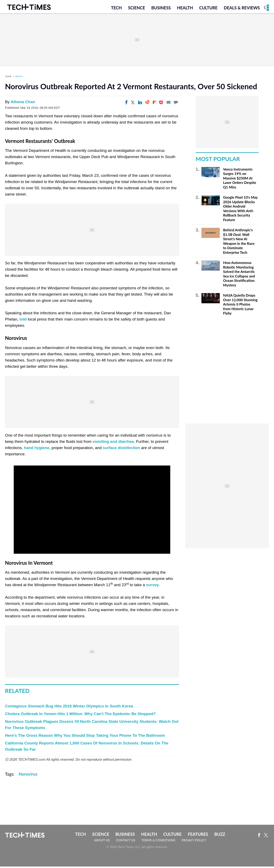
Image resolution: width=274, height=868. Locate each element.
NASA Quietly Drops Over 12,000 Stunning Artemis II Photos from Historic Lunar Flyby (240, 307)
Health (185, 10)
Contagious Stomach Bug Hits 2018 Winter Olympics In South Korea (69, 709)
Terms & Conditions (158, 843)
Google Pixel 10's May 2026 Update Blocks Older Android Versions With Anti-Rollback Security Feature (240, 211)
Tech (116, 10)
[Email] (168, 105)
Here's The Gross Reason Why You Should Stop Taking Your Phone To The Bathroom (85, 738)
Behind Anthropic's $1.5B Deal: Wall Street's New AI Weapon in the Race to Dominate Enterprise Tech (239, 244)
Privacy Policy (194, 843)
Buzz (220, 837)
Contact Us (126, 843)
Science (137, 10)
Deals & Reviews (242, 10)
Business (161, 10)
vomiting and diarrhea (113, 444)
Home (8, 79)
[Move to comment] (176, 105)
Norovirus (28, 777)
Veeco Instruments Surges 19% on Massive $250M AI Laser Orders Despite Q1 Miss (240, 181)
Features (198, 837)
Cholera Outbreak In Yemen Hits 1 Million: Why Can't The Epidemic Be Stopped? (80, 716)
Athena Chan (23, 105)
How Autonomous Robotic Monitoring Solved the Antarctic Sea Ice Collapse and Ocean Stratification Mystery (239, 277)
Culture (208, 10)
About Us (102, 843)
